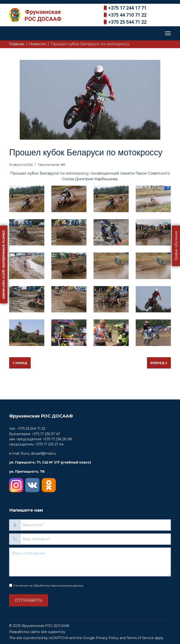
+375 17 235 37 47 (46, 434)
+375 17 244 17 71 (127, 8)
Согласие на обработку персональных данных (48, 585)
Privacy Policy (107, 638)
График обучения (176, 246)
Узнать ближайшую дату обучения (4, 264)
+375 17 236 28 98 (57, 439)
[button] (27, 199)
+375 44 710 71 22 (127, 15)
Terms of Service (140, 638)
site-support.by (53, 632)
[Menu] (168, 33)
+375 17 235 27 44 (49, 444)
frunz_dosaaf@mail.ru (38, 453)
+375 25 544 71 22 (127, 22)
